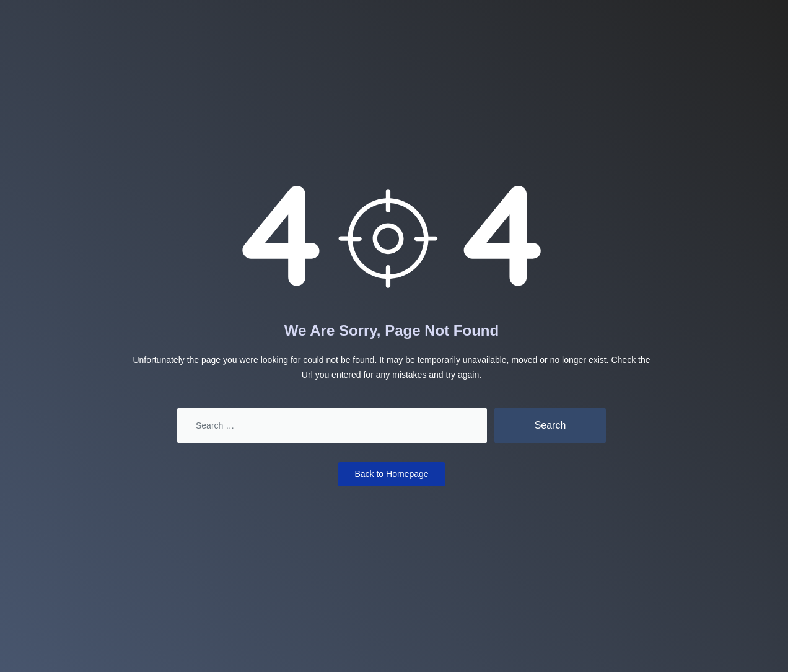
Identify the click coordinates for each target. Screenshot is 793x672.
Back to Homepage (391, 474)
